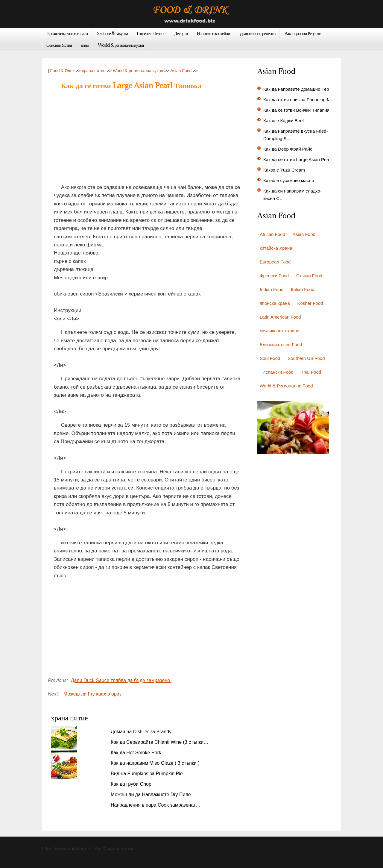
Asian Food (181, 71)
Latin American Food (280, 317)
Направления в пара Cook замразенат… (156, 805)
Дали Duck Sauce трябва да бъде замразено (121, 680)
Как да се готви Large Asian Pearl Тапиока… (309, 159)
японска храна (275, 303)
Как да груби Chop (132, 784)
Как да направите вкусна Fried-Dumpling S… (296, 135)
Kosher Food (310, 303)
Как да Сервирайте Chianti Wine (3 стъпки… (159, 742)
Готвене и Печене (151, 33)
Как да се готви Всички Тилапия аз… (301, 110)
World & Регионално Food (286, 386)
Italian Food (303, 289)
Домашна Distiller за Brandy (142, 732)
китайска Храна (276, 248)
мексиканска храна (280, 331)
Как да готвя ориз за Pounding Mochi (302, 100)
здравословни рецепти (257, 33)
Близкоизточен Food (281, 344)
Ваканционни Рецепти (303, 33)
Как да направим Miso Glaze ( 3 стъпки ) (156, 763)
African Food (272, 234)
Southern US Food (306, 358)
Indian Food (272, 289)
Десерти (181, 33)
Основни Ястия (59, 45)
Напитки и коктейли (213, 33)
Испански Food (278, 372)
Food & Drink (63, 71)
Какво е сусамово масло (289, 180)
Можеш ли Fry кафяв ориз (93, 694)
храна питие (94, 71)
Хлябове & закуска (112, 33)
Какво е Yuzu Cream (285, 170)
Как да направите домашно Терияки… (303, 89)
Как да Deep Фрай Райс (288, 149)
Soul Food (270, 358)
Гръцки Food (309, 276)
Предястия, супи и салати (67, 33)
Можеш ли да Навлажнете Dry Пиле (151, 794)
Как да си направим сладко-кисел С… (292, 195)
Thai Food (311, 372)
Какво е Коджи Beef (284, 121)
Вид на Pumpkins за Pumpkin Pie (147, 774)
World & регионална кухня (121, 45)
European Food (275, 262)
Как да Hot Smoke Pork (137, 753)
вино (85, 45)
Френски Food (274, 276)
